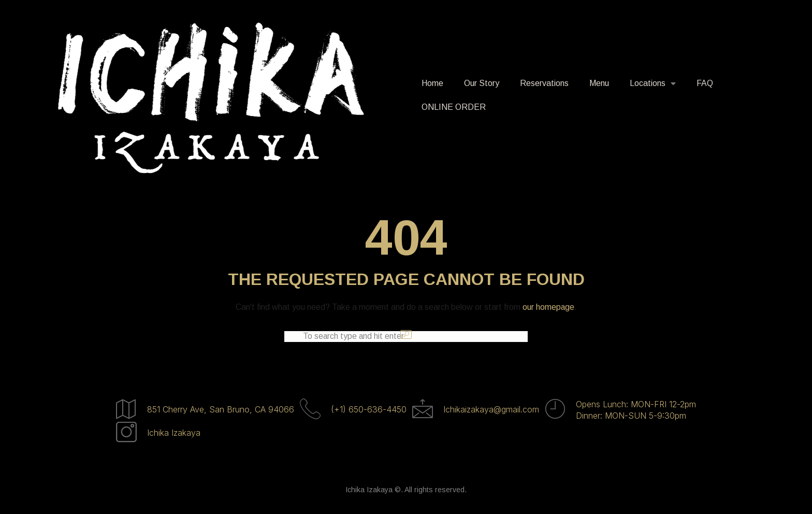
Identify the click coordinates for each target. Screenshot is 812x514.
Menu (599, 83)
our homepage (548, 307)
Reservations (544, 83)
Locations (653, 83)
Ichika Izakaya (174, 435)
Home (432, 83)
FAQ (705, 83)
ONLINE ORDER (454, 107)
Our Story (482, 83)
